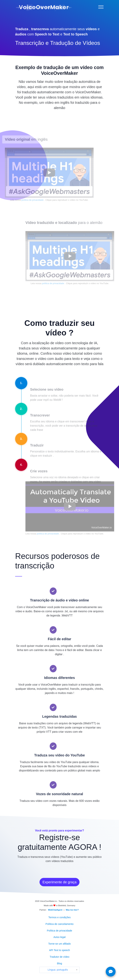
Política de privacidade (60, 931)
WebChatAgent (55, 910)
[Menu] (101, 7)
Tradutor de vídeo (59, 957)
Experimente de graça (59, 882)
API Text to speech (59, 950)
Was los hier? (72, 910)
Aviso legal (59, 937)
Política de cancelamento (60, 924)
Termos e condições (59, 917)
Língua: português (58, 970)
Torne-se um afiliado (59, 944)
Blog (60, 963)
